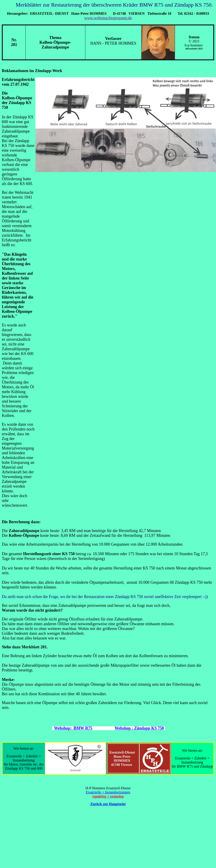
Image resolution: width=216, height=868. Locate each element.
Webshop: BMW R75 (73, 728)
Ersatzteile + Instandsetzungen (108, 792)
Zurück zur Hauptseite (108, 804)
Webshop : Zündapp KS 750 (139, 728)
